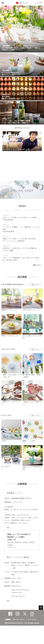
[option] (22, 141)
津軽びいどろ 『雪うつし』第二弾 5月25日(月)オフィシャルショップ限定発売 (19, 240)
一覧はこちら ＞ (35, 284)
